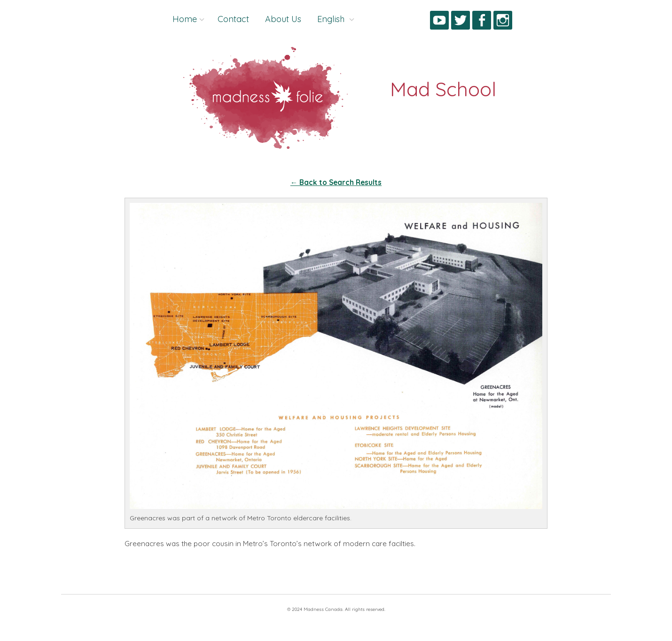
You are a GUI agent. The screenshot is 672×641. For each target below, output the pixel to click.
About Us (283, 19)
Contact (233, 19)
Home (185, 19)
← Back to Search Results (336, 182)
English (332, 19)
